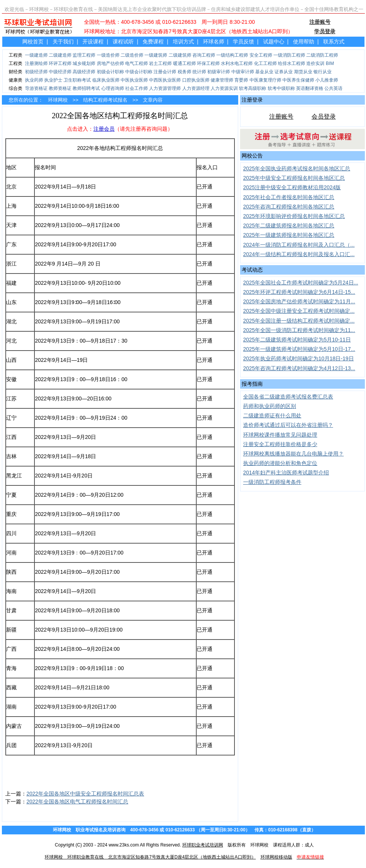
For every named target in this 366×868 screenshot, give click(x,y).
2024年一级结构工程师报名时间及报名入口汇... (299, 254)
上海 (11, 206)
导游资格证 (36, 88)
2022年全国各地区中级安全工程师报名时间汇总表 (85, 794)
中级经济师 (60, 72)
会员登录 (324, 117)
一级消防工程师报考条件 (272, 482)
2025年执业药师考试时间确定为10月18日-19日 (299, 358)
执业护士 (53, 80)
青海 (11, 668)
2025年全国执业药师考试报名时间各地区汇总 (297, 168)
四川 (11, 533)
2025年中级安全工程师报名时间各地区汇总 (294, 178)
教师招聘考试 (86, 88)
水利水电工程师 (237, 63)
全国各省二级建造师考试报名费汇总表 (288, 397)
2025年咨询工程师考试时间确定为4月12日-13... (299, 368)
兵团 (11, 745)
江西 (11, 437)
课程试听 (123, 42)
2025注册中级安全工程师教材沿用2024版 (292, 187)
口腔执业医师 (196, 80)
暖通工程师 (185, 63)
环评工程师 (60, 63)
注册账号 (281, 117)
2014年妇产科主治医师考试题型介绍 (286, 473)
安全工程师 (261, 55)
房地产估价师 (110, 63)
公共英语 (333, 88)
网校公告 (252, 156)
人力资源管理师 (165, 88)
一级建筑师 (156, 55)
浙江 (11, 264)
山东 (11, 302)
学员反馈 (243, 42)
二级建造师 (60, 55)
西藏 (11, 687)
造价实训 (315, 63)
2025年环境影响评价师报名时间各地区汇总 (294, 216)
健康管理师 (222, 80)
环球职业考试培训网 (203, 845)
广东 (11, 244)
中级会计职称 (139, 72)
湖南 (11, 707)
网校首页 (33, 42)
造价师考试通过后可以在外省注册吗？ (288, 425)
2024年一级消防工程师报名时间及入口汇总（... (299, 245)
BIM (330, 63)
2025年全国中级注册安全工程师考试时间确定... (299, 311)
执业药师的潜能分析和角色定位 (280, 463)
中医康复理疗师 (265, 80)
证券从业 (284, 72)
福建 (11, 283)
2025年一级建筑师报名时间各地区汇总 (289, 235)
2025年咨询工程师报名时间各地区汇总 (289, 207)
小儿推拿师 (327, 80)
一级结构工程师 (232, 55)
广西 (11, 649)
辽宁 (11, 418)
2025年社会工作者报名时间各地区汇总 (289, 197)
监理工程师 (84, 55)
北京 (11, 187)
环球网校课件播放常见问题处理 (280, 435)
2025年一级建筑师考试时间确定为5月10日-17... (299, 349)
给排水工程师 (292, 63)
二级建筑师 (180, 55)
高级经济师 (84, 72)
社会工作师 (136, 88)
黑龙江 (14, 476)
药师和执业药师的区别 (270, 406)
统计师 (199, 72)
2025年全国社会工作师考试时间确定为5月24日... (301, 283)
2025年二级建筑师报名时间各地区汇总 (289, 225)
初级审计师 (219, 72)
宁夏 (11, 495)
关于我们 (63, 42)
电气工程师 (136, 63)
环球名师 (214, 42)
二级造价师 (132, 55)
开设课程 (93, 42)
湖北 (11, 321)
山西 (11, 360)
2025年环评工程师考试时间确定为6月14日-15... (299, 292)
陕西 (11, 572)
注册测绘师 (36, 63)
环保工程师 (208, 63)
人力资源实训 (224, 88)
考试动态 (252, 270)
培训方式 (183, 42)
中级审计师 (243, 72)
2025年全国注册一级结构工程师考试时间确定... (299, 321)
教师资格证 (60, 88)
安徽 (11, 379)
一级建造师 (36, 55)
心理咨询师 (113, 88)
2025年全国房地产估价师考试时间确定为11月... (299, 301)
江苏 (11, 398)
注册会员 (104, 129)
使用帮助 (304, 42)
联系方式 (334, 42)
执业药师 (34, 80)
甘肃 (11, 610)
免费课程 (153, 42)
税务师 (185, 72)
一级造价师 (108, 55)
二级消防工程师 (322, 55)
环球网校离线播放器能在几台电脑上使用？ (293, 454)
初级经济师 (36, 72)
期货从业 (303, 72)
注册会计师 (165, 72)
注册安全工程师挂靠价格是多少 (280, 444)
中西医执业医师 (165, 80)
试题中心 (274, 42)
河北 (11, 341)
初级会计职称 (110, 72)
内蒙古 (14, 726)
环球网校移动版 (276, 857)
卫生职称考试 (77, 80)
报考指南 (252, 384)
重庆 (11, 514)
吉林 (11, 456)
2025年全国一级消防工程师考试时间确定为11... (299, 330)
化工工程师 (265, 63)
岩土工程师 (160, 63)
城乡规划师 (84, 63)
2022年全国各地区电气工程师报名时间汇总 (77, 802)
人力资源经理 (196, 88)
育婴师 (241, 80)
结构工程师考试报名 (105, 100)
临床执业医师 (106, 80)
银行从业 (323, 72)
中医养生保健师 (298, 80)
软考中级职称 (281, 88)
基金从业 (264, 72)
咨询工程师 (204, 55)
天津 (11, 225)
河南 (11, 553)
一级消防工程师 (289, 55)
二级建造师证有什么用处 (272, 415)
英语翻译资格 (310, 88)
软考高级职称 (253, 88)
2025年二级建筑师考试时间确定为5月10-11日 (297, 340)
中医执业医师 (134, 80)
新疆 (11, 630)
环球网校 (58, 100)
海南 (11, 591)
